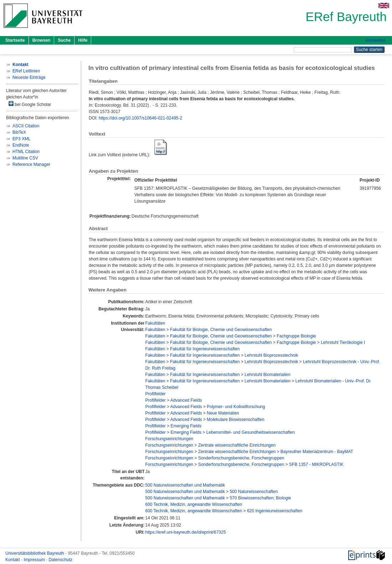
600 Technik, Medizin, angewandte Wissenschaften (194, 504)
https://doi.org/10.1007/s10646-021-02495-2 (140, 118)
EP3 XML (22, 139)
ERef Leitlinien (26, 71)
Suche (64, 40)
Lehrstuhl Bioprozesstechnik (271, 355)
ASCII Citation (26, 126)
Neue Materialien (223, 413)
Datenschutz (60, 560)
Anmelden (375, 40)
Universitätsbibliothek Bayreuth (35, 553)
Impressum (35, 560)
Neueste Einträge (29, 77)
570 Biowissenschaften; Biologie (261, 498)
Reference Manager (31, 164)
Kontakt (13, 560)
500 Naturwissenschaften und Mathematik (185, 485)
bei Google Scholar (30, 104)
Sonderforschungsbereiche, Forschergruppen (241, 458)
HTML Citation (26, 152)
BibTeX (19, 132)
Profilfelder (155, 394)
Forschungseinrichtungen (169, 439)
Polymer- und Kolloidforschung (236, 407)
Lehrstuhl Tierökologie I (343, 342)
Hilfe (83, 40)
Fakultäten (155, 323)
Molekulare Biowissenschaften (235, 420)
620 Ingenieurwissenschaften (275, 511)
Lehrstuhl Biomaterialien (267, 375)
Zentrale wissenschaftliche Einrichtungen (237, 445)
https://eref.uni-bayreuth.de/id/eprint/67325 (185, 532)
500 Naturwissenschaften (254, 492)
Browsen (42, 40)
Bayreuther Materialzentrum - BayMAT (317, 452)
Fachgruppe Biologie (296, 336)
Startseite (15, 40)
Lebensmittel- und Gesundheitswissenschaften (251, 432)
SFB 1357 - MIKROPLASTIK (316, 464)
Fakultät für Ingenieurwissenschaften (205, 349)
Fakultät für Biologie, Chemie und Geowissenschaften (221, 330)
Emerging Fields (186, 426)
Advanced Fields (186, 400)
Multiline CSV (25, 158)
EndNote (21, 145)
